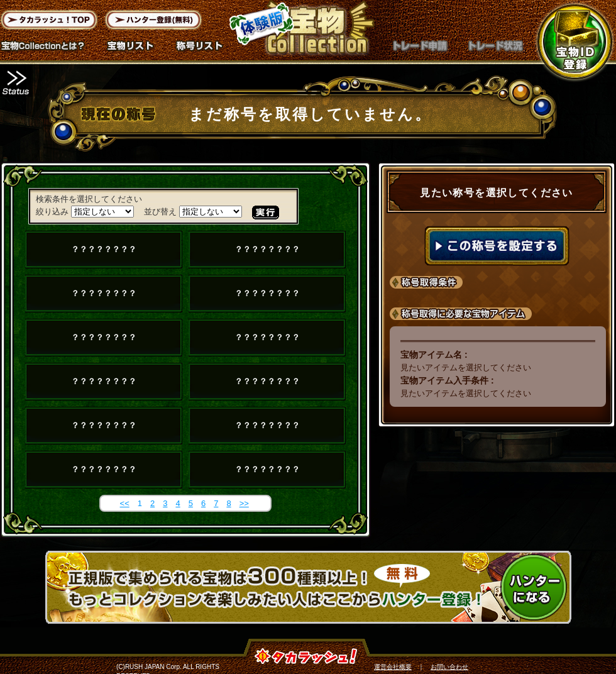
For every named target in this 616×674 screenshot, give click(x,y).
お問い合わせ (449, 667)
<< (125, 503)
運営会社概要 (393, 667)
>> (244, 503)
